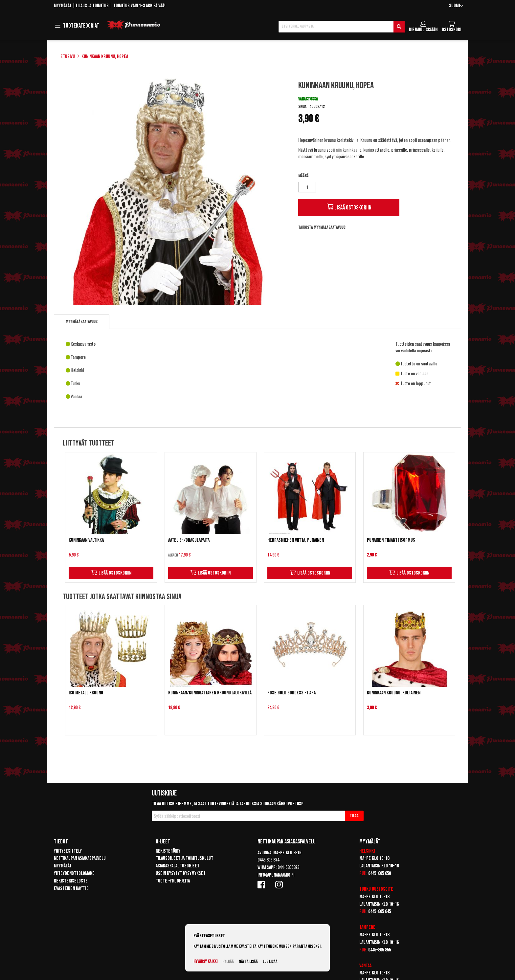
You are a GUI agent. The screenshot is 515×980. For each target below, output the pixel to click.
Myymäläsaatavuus (82, 322)
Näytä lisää (248, 961)
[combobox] (342, 27)
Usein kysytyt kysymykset (181, 873)
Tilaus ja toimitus (92, 6)
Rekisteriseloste (71, 881)
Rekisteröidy (168, 851)
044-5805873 (288, 868)
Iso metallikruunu (86, 693)
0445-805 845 (380, 912)
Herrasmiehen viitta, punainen (296, 540)
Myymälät (63, 6)
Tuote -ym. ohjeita (173, 881)
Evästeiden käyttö (71, 889)
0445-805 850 (380, 873)
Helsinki (367, 851)
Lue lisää (270, 961)
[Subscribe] (354, 816)
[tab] (82, 322)
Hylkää (228, 961)
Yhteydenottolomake (74, 873)
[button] (456, 6)
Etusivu (68, 57)
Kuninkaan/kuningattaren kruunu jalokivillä (210, 693)
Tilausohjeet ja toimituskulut (184, 858)
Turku (365, 889)
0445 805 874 (268, 860)
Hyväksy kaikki (205, 961)
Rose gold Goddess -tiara (291, 693)
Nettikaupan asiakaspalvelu (80, 858)
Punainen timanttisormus (391, 540)
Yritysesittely (68, 851)
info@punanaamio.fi (276, 875)
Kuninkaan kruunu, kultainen (394, 693)
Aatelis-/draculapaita (189, 540)
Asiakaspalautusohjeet (178, 866)
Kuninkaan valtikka (86, 540)
